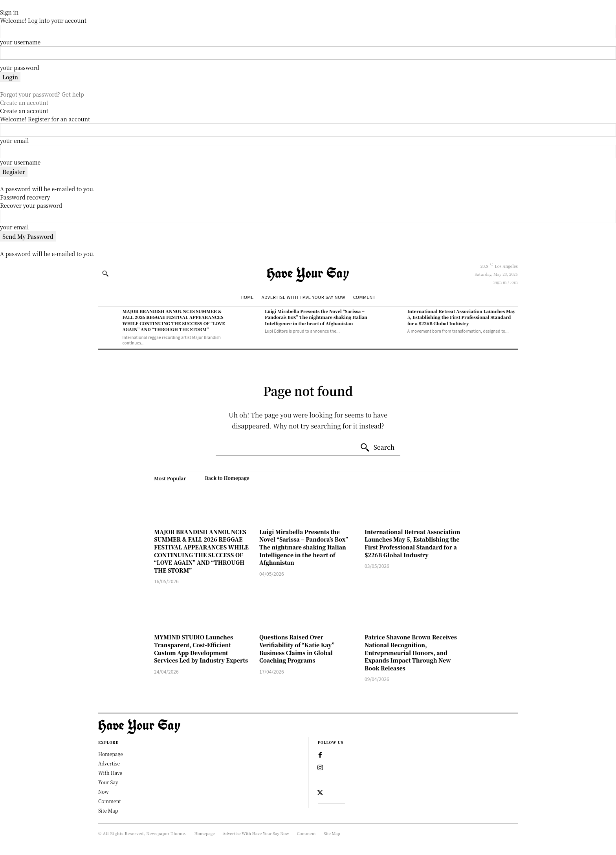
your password (20, 68)
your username (20, 42)
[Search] (377, 448)
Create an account (24, 103)
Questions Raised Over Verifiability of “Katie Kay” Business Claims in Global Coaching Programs (297, 649)
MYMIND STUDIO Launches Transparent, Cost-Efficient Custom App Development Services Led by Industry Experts (201, 649)
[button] (105, 273)
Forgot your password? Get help (42, 94)
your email (14, 141)
